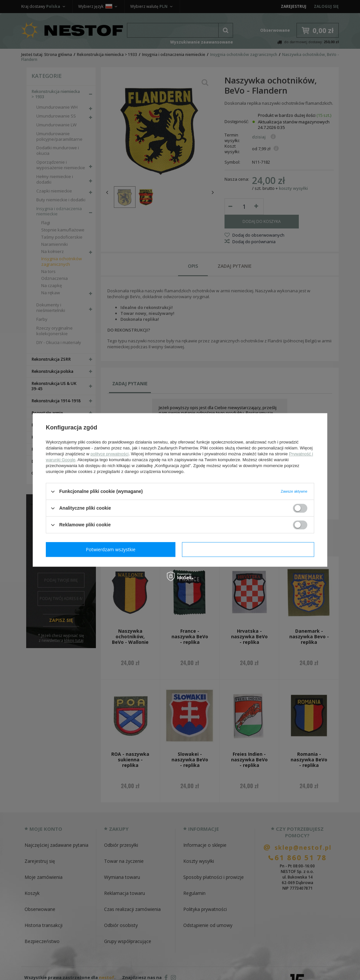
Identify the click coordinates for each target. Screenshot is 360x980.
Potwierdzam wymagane (112, 549)
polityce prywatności (110, 454)
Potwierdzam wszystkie (249, 549)
